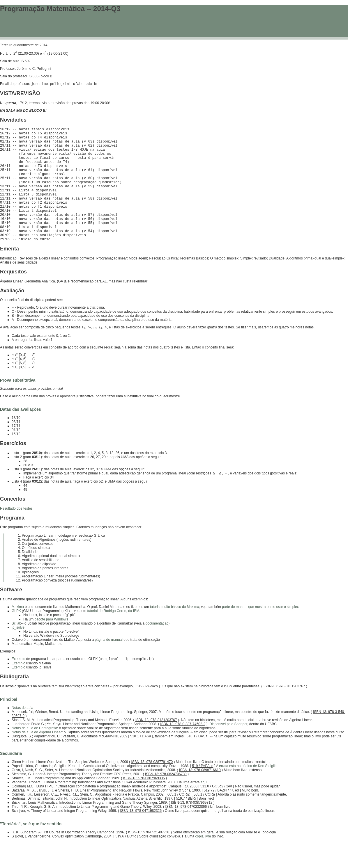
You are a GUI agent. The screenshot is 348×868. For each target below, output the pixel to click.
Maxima (18, 632)
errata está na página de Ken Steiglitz (248, 792)
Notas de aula (22, 734)
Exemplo (18, 685)
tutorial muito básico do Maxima (175, 632)
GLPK (16, 636)
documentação (157, 649)
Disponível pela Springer (228, 750)
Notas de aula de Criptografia (34, 754)
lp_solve (18, 653)
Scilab (16, 649)
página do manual (108, 665)
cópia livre (203, 862)
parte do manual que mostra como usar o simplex (260, 632)
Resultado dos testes (16, 533)
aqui (204, 808)
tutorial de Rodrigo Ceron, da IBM (113, 636)
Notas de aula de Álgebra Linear (37, 758)
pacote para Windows (51, 645)
